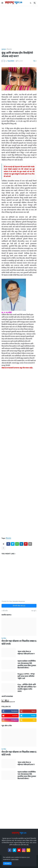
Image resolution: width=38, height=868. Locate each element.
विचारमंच (9, 49)
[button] (2, 3)
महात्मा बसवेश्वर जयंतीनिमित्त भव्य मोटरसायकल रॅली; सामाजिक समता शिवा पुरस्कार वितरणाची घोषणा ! (27, 664)
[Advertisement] (19, 27)
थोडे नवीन (5, 611)
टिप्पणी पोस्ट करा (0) (19, 606)
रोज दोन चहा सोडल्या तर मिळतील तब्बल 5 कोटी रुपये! (19, 642)
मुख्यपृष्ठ (4, 49)
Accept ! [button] (7, 863)
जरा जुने (33, 611)
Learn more (15, 859)
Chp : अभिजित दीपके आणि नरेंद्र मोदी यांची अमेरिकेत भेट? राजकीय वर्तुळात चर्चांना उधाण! (27, 688)
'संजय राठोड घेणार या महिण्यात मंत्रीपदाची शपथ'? (26, 653)
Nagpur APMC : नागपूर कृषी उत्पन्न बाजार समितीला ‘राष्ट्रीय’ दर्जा (26, 676)
